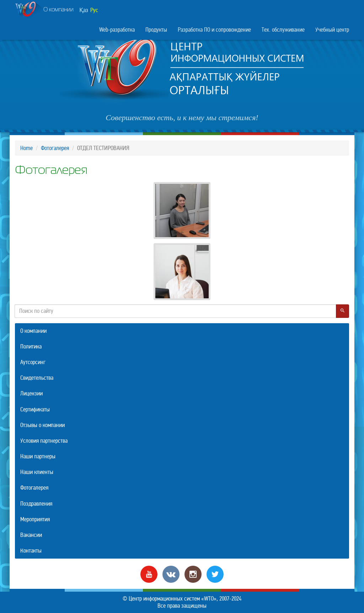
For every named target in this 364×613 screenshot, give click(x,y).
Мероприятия (35, 519)
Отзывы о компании (42, 425)
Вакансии (31, 535)
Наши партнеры (38, 456)
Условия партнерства (44, 441)
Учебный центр (332, 30)
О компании (44, 10)
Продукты (156, 30)
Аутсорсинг (33, 362)
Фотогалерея (55, 148)
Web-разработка (117, 30)
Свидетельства (37, 378)
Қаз (84, 10)
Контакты (31, 551)
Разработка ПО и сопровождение (214, 30)
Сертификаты (35, 409)
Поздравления (36, 504)
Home (26, 148)
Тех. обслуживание (283, 30)
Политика (31, 347)
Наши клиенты (37, 472)
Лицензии (31, 393)
